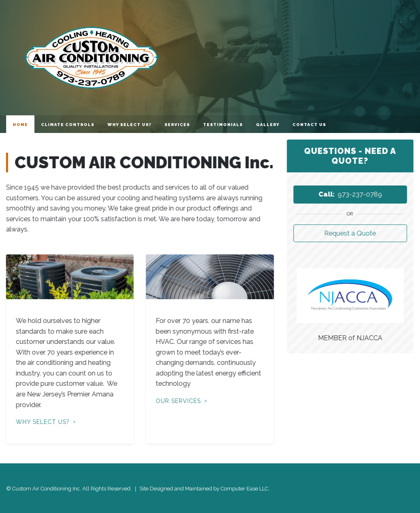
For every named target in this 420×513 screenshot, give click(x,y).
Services (177, 125)
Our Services (178, 401)
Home (20, 125)
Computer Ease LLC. (245, 489)
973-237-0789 (350, 194)
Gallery (268, 125)
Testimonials (223, 125)
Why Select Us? (129, 125)
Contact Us (309, 125)
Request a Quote (350, 233)
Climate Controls (68, 125)
